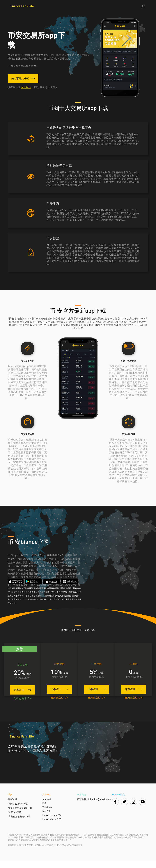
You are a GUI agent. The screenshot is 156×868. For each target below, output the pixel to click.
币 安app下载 (15, 820)
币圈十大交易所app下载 (20, 815)
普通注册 (135, 689)
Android (47, 807)
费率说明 (12, 807)
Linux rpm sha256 (52, 823)
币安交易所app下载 (18, 811)
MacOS (46, 819)
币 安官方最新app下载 (19, 824)
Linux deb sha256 (52, 827)
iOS (44, 811)
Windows (47, 815)
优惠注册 (21, 689)
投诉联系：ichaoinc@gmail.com (94, 807)
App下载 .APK (23, 78)
